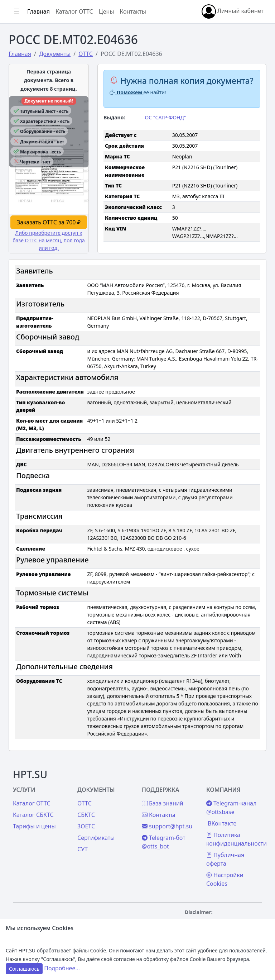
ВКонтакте (222, 823)
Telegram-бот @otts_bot (164, 842)
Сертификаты (96, 838)
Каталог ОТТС (74, 11)
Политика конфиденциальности (237, 839)
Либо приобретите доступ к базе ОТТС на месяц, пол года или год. (49, 240)
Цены (107, 11)
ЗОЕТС (86, 826)
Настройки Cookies (225, 879)
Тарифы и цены (34, 826)
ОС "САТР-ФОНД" (166, 117)
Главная (38, 11)
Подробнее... (62, 968)
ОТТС (85, 803)
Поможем (127, 92)
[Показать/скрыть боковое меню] (16, 11)
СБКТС (86, 815)
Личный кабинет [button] (233, 11)
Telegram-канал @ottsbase (231, 808)
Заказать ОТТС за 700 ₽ (49, 222)
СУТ (83, 849)
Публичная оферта (225, 859)
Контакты (133, 11)
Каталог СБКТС (33, 815)
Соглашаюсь (24, 969)
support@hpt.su (167, 826)
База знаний (163, 803)
